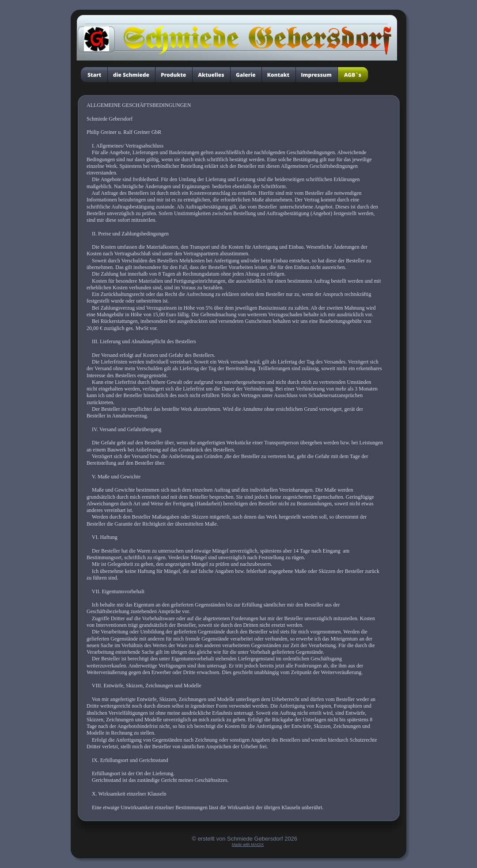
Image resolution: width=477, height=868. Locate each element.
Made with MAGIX (248, 845)
